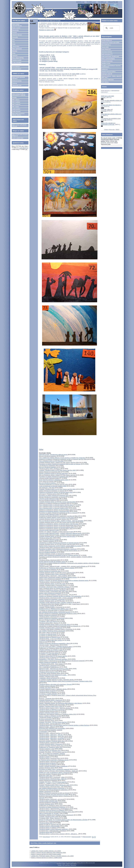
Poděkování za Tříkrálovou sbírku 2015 (51, 648)
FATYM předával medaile (47, 606)
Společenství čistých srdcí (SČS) (110, 43)
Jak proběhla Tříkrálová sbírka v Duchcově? (52, 631)
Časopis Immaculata (107, 61)
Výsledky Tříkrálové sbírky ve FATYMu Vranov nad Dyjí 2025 (57, 470)
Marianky (15, 51)
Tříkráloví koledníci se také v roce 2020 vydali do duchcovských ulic (59, 551)
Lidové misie (16, 46)
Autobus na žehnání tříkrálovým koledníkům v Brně (54, 643)
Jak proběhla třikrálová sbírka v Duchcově (52, 788)
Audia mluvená (16, 111)
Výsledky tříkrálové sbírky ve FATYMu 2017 (52, 601)
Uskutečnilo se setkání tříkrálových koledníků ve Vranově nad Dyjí (59, 543)
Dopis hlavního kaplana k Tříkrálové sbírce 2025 (53, 480)
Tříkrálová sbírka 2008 (46, 832)
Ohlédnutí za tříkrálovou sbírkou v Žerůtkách (52, 590)
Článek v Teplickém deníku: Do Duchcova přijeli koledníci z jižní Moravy (61, 703)
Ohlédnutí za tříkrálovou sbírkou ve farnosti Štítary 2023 (56, 510)
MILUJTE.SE (113, 2)
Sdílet (41, 450)
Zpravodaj (15, 37)
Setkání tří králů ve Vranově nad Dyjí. (50, 824)
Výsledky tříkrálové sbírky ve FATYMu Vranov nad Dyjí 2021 (57, 536)
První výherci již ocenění (46, 481)
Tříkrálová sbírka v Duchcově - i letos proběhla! (53, 576)
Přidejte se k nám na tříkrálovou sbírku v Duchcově (54, 772)
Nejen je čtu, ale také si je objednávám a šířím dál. (108, 124)
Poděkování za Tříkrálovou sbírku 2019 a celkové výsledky (57, 568)
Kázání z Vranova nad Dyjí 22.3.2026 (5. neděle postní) (47, 858)
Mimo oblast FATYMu (18, 58)
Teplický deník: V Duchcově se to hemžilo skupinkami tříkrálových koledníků (62, 661)
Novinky (14, 97)
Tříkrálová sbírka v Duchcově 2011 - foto (51, 787)
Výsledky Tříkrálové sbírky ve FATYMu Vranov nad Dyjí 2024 (57, 489)
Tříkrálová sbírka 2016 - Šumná (48, 623)
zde (23, 146)
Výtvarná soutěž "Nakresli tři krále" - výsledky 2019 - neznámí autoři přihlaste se (63, 566)
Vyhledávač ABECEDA (108, 80)
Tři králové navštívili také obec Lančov (50, 640)
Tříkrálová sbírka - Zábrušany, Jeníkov (51, 739)
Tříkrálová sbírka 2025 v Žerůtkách (49, 469)
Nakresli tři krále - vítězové (47, 727)
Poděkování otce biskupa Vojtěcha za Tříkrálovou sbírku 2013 (58, 714)
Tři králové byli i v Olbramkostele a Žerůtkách (53, 831)
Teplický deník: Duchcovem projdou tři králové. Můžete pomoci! (58, 577)
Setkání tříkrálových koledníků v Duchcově (52, 599)
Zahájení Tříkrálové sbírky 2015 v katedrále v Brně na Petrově (49, 677)
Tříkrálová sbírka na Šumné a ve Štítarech (52, 810)
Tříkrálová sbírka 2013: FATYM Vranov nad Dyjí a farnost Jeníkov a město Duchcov (64, 725)
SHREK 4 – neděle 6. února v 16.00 (50, 783)
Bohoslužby (15, 30)
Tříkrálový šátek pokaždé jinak (48, 801)
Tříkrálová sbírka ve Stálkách (48, 828)
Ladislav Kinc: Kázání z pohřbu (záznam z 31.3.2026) (46, 851)
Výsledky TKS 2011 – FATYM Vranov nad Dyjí (53, 782)
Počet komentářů (76, 837)
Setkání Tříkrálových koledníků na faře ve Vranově (54, 793)
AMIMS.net (80, 2)
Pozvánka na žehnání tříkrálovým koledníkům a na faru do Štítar (58, 516)
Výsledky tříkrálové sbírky (47, 721)
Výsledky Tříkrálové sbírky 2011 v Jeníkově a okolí (54, 785)
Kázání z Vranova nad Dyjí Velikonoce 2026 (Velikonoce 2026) (48, 853)
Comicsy (15, 83)
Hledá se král (43, 642)
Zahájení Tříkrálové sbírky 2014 (49, 713)
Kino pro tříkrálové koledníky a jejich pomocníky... (54, 595)
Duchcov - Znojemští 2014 (47, 699)
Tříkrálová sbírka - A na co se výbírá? (50, 639)
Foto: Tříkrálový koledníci (47, 541)
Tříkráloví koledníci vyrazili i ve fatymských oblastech (55, 554)
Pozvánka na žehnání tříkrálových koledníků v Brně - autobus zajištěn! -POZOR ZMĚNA (65, 557)
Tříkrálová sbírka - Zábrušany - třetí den (51, 735)
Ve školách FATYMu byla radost (49, 653)
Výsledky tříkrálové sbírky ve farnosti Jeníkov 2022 (54, 519)
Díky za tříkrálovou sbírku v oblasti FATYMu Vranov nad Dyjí (57, 475)
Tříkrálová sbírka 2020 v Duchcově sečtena (52, 547)
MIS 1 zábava (16, 100)
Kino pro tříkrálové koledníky (48, 456)
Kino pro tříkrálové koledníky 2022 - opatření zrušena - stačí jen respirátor (61, 521)
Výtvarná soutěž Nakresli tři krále (49, 478)
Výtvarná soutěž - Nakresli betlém (49, 645)
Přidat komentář (87, 837)
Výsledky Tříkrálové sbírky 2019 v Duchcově (52, 574)
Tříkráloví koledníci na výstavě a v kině (51, 650)
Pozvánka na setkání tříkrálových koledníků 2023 (54, 495)
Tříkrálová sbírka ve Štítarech (48, 658)
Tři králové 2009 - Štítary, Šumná (49, 818)
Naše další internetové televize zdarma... (18, 114)
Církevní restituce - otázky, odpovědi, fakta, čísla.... (112, 77)
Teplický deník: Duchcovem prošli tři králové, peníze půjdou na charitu (60, 546)
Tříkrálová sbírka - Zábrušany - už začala (51, 738)
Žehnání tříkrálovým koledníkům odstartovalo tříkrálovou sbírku (58, 614)
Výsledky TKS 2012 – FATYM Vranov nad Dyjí (53, 752)
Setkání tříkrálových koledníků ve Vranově (52, 491)
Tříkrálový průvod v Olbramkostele (49, 826)
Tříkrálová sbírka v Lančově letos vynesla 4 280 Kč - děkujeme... (58, 834)
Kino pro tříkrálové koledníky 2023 (49, 500)
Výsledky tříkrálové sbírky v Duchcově (50, 744)
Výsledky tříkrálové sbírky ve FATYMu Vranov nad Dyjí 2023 (57, 502)
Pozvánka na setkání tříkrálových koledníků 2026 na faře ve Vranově (60, 464)
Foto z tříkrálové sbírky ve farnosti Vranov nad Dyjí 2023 (56, 505)
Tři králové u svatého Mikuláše (48, 654)
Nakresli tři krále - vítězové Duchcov (50, 733)
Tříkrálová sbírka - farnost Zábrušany (50, 724)
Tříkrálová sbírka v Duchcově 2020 (49, 560)
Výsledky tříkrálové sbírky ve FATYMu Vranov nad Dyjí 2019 (57, 573)
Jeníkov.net (105, 69)
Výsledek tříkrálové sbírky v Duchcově (50, 700)
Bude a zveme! (16, 28)
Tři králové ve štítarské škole (48, 634)
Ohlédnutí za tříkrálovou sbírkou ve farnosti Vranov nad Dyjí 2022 (59, 524)
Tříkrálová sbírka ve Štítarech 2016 (50, 637)
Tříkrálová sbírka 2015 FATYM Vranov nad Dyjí (53, 656)
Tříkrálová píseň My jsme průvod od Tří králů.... (53, 675)
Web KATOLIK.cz (106, 45)
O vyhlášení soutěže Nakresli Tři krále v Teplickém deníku (56, 680)
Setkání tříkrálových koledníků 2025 (50, 472)
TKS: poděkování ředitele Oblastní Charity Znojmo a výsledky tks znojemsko (62, 458)
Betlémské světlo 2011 (46, 776)
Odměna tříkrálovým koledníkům (49, 802)
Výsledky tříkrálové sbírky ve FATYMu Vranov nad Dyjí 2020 (57, 544)
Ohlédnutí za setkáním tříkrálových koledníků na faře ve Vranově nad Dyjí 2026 (63, 459)
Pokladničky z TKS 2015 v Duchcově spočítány (53, 659)
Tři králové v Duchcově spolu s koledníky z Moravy (54, 587)
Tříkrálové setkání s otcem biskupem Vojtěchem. (54, 829)
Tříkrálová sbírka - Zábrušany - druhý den (51, 736)
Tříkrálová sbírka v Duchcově (48, 617)
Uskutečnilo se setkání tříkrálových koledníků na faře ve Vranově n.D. (60, 626)
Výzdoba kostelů (17, 60)
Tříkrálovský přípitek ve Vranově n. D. (50, 717)
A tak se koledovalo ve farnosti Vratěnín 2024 (53, 486)
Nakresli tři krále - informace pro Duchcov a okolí (54, 669)
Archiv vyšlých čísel (18, 138)
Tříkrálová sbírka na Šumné (47, 691)
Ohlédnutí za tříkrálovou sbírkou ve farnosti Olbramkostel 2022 (58, 525)
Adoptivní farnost (17, 35)
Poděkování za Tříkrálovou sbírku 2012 (51, 747)
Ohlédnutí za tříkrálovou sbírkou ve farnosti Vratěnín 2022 (56, 527)
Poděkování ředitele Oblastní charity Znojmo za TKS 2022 (56, 518)
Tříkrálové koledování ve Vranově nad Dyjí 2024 (53, 484)
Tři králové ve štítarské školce (48, 636)
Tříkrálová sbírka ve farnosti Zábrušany (51, 670)
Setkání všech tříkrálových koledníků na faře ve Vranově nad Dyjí (59, 555)
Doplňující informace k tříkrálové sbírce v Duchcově (54, 796)
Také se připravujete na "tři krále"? (49, 813)
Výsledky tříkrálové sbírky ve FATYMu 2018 (52, 584)
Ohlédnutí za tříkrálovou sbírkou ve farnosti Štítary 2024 (56, 492)
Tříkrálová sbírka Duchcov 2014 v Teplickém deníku (54, 708)
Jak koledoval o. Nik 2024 (47, 488)
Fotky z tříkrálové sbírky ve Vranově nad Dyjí (52, 588)
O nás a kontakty (17, 63)
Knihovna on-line (17, 81)
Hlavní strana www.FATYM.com (17, 25)
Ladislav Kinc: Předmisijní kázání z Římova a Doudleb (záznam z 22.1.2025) (52, 856)
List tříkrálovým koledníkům (47, 466)
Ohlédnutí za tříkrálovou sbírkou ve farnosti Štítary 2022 (56, 529)
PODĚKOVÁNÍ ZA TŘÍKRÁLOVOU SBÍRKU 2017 (54, 609)
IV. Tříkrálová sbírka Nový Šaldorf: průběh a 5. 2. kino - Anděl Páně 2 (60, 604)
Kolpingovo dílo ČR (107, 74)
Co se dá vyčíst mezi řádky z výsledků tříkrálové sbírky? (56, 647)
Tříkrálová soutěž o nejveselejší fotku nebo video (54, 591)
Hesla (14, 44)
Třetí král (42, 798)
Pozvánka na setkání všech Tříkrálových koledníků (54, 769)
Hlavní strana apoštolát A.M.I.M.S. (18, 78)
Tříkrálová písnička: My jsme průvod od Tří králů (53, 795)
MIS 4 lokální (16, 107)
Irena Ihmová (46, 837)
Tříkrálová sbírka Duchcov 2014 (49, 711)
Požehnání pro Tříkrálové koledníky (50, 821)
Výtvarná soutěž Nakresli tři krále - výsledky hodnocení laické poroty (59, 535)
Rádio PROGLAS (106, 50)
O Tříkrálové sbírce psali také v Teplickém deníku (54, 760)
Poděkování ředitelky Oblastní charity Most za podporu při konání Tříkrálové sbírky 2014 (66, 681)
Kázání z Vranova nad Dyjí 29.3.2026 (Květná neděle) (46, 854)
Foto (13, 42)
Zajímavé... (15, 56)
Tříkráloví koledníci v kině (47, 749)
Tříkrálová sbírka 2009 (46, 823)
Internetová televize (107, 52)
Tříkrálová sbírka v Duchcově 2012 (49, 758)
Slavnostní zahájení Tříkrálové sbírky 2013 (52, 741)
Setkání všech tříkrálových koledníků (50, 579)
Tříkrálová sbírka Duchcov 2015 (49, 672)
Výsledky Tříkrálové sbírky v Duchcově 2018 (52, 585)
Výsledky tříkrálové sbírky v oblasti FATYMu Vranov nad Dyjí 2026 (59, 462)
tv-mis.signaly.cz (23, 148)
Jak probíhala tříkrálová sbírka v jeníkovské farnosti (54, 612)
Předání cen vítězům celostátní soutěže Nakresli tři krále (56, 532)
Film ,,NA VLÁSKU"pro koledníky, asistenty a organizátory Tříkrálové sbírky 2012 (52, 754)
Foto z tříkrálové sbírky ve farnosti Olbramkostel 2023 (55, 506)
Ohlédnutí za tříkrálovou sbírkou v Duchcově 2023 (54, 511)
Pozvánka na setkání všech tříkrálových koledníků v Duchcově (58, 549)
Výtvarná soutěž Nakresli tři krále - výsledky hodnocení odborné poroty (60, 533)
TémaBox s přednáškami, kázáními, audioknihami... (111, 66)
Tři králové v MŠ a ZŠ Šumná (48, 621)
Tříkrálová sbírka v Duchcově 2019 (49, 582)
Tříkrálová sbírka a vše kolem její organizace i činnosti (55, 684)
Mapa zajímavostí (17, 49)
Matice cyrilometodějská (108, 59)
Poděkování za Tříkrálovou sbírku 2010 (51, 806)
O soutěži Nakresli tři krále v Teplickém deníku (53, 689)
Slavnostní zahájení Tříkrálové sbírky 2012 (52, 774)
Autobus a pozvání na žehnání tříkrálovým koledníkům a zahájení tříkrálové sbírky (64, 580)
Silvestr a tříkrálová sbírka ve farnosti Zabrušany (53, 473)
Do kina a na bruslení (45, 719)
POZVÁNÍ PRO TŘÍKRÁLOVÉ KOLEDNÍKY (52, 705)
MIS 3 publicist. (16, 104)
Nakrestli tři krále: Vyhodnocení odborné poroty (53, 455)
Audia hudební (16, 109)
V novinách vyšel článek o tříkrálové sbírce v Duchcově (56, 629)
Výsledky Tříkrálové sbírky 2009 (49, 817)
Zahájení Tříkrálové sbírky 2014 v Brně (51, 706)
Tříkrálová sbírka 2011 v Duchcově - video (52, 777)
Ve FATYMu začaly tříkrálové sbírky (50, 673)
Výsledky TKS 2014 (45, 687)
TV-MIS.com (91, 2)
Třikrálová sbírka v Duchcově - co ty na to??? (53, 799)
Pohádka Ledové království (47, 686)
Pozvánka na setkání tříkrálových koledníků (52, 807)
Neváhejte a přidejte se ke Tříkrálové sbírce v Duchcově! (56, 815)
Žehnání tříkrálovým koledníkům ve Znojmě (52, 497)
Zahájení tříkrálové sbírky (47, 768)
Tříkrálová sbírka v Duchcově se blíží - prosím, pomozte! (56, 598)
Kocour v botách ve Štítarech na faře (50, 716)
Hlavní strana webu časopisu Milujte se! (20, 135)
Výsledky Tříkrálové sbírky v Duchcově (51, 607)
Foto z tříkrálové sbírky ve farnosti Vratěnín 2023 (54, 508)
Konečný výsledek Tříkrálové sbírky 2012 (51, 746)
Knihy (14, 53)
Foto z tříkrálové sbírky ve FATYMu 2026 (51, 461)
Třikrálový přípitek (44, 757)
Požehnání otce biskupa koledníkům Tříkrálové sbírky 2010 (57, 812)
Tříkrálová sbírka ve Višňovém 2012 (50, 750)
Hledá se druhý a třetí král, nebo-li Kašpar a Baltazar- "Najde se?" (59, 771)
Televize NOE (105, 47)
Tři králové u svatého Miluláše (48, 694)
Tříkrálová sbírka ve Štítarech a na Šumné (52, 710)
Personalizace (16, 67)
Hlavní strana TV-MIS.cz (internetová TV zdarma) (19, 95)
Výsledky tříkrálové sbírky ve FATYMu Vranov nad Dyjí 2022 (57, 522)
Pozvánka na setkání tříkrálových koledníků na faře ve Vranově (58, 513)
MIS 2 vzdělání (16, 102)
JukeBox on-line (106, 63)
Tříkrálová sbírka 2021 (46, 538)
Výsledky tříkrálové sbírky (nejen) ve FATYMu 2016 (54, 625)
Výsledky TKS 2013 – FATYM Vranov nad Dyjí (53, 722)
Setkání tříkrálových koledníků (48, 615)
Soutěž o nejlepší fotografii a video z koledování (53, 766)
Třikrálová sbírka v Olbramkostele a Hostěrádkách (54, 809)
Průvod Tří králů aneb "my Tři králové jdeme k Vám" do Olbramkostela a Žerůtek (63, 820)
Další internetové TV (107, 54)
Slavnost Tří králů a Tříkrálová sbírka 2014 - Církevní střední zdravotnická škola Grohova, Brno (68, 695)
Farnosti (14, 33)
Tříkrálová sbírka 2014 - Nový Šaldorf (50, 702)
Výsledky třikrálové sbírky (47, 804)
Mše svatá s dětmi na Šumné (48, 632)
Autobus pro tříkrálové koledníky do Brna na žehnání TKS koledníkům (60, 596)
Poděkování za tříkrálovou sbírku (49, 651)
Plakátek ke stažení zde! (47, 30)
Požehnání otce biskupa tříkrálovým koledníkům (54, 790)
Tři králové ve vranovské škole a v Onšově (52, 610)
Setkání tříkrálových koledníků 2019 (50, 571)
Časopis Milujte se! (107, 40)
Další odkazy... (105, 82)
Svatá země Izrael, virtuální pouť (110, 56)
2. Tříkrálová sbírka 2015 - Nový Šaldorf (51, 664)
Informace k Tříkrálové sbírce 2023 (49, 494)
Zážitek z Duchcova (45, 791)
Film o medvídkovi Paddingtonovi (49, 667)
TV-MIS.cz (102, 2)
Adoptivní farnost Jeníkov (109, 72)
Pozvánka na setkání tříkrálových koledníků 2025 (54, 477)
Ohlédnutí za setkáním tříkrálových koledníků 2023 (54, 503)
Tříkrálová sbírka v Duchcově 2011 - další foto (53, 779)
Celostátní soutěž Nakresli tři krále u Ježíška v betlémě (55, 603)
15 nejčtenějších (17, 69)
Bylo (13, 39)
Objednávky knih (17, 86)
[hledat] (111, 28)
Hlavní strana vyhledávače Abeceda (19, 125)
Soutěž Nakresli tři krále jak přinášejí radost (52, 562)
